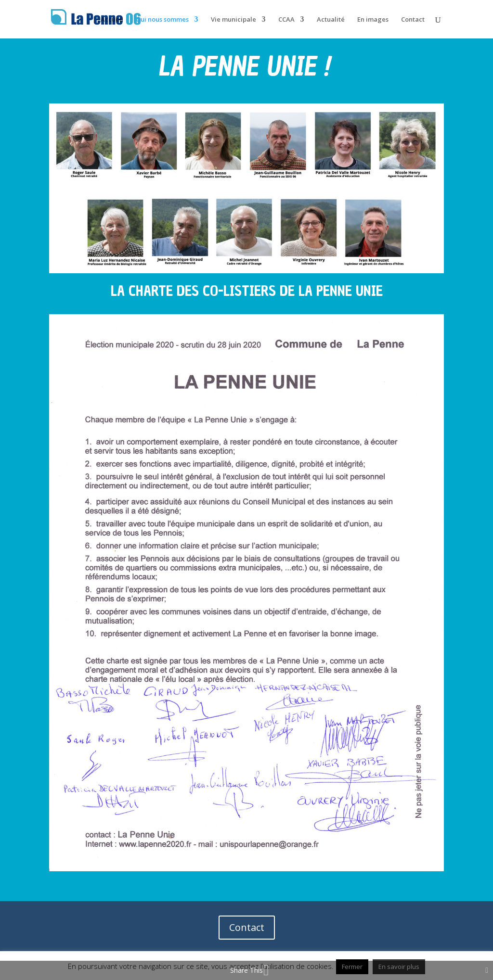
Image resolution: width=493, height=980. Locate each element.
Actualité (331, 20)
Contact (413, 20)
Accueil (112, 20)
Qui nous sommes (162, 20)
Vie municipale (234, 20)
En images (373, 20)
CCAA (286, 20)
